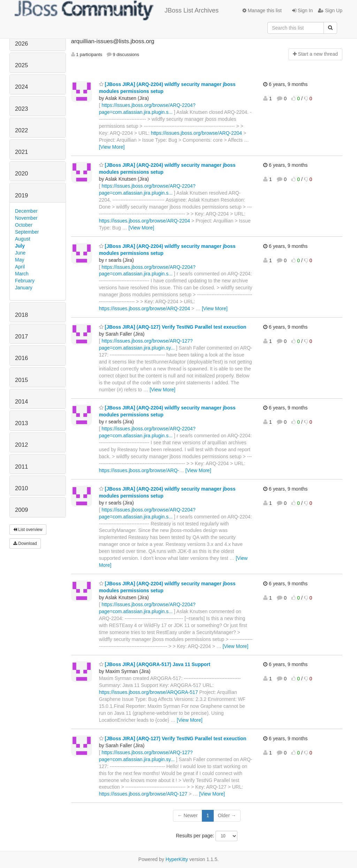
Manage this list (262, 10)
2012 (21, 445)
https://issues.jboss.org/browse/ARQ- (139, 470)
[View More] (112, 147)
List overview (28, 530)
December (26, 211)
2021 (21, 152)
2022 (21, 130)
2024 (21, 87)
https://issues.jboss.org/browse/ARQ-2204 (196, 133)
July (20, 246)
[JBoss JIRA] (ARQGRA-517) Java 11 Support (155, 664)
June (20, 253)
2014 (21, 402)
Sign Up (330, 10)
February (25, 281)
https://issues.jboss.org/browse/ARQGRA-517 (149, 692)
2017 (21, 337)
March (22, 274)
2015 (21, 380)
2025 (21, 65)
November (26, 218)
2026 (21, 44)
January (24, 288)
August (23, 239)
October (24, 225)
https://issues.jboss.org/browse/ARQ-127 (143, 794)
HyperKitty (177, 859)
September (27, 232)
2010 (21, 488)
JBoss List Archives (117, 10)
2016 (21, 358)
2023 (21, 109)
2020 (21, 174)
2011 (21, 467)
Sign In (302, 10)
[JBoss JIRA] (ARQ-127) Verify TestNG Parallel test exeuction (173, 327)
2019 (21, 196)
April (20, 267)
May (20, 260)
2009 (21, 510)
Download (25, 544)
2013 (21, 423)
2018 (21, 315)
